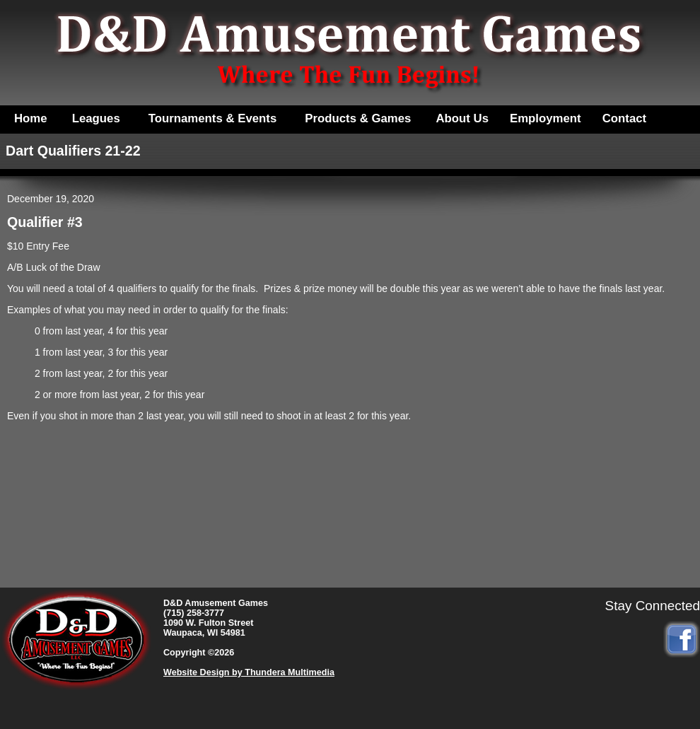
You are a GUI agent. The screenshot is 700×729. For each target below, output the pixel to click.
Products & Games (358, 118)
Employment (546, 118)
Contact (624, 118)
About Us (462, 118)
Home (31, 118)
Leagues (96, 118)
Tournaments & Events (213, 118)
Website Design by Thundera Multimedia (249, 672)
